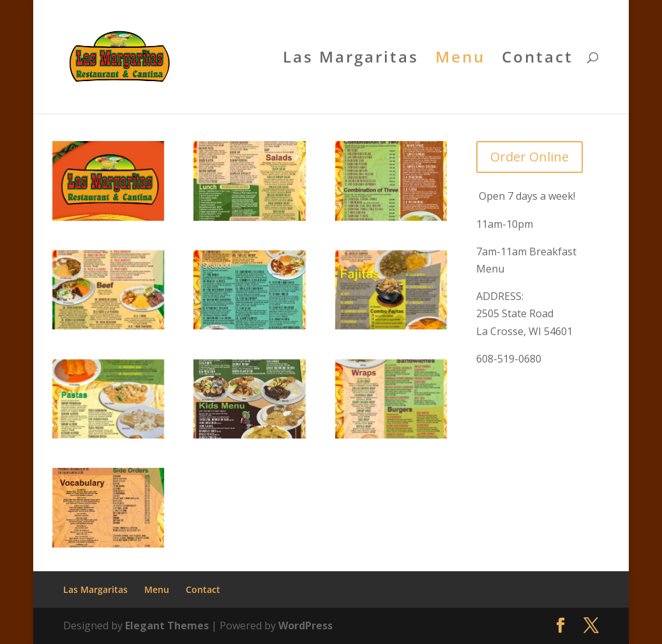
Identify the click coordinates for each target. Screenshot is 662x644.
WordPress (305, 625)
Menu (460, 60)
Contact (538, 60)
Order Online (530, 157)
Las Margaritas (351, 60)
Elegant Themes (167, 625)
